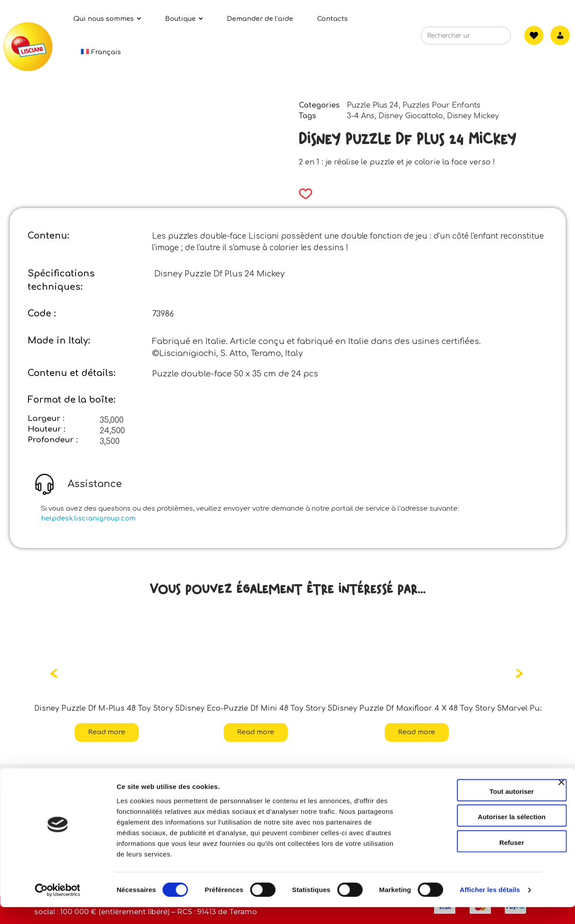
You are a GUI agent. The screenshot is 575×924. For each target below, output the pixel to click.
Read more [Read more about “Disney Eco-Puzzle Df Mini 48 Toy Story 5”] (256, 732)
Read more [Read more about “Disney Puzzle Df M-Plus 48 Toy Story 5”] (107, 732)
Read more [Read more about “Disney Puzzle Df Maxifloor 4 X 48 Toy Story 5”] (417, 732)
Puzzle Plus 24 (373, 105)
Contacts (224, 779)
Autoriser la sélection (478, 834)
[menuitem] (101, 52)
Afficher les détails (490, 906)
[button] (303, 194)
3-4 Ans (361, 116)
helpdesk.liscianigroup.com (88, 518)
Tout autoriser (478, 808)
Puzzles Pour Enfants (441, 105)
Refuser (478, 859)
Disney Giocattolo (411, 116)
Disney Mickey (473, 116)
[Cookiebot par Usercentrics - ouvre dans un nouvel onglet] (58, 907)
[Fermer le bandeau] (561, 807)
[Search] (491, 38)
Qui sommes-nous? (75, 779)
